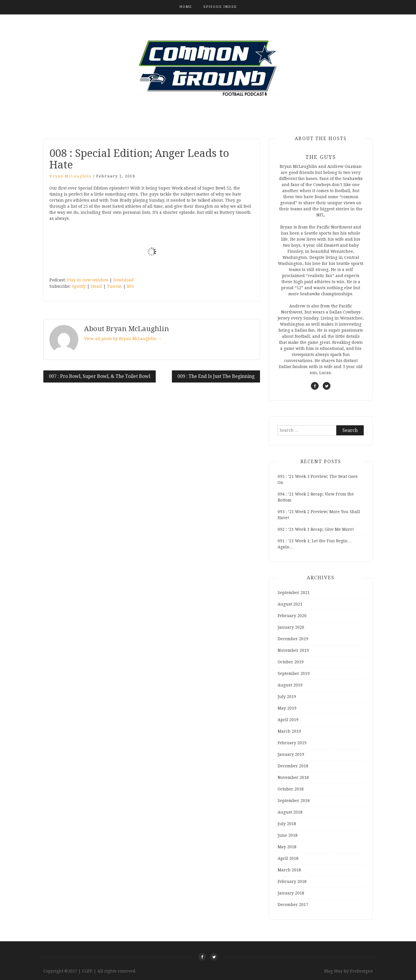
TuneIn (114, 286)
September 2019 (294, 673)
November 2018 (293, 777)
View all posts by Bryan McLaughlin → (123, 339)
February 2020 (292, 616)
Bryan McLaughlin (70, 176)
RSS (130, 286)
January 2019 (291, 754)
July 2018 (287, 824)
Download (123, 280)
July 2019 (287, 697)
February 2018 (292, 881)
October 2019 (291, 662)
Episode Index (220, 7)
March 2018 (289, 870)
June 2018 (288, 835)
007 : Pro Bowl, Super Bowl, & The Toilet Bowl (100, 376)
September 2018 (294, 801)
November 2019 (293, 650)
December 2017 (293, 905)
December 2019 (293, 639)
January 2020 (291, 627)
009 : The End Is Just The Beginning (216, 376)
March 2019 (289, 731)
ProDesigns (361, 971)
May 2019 (287, 708)
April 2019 (288, 720)
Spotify (79, 286)
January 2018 (291, 893)
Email (96, 286)
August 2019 (290, 685)
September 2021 (294, 593)
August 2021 (290, 604)
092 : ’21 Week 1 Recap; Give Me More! (316, 529)
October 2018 (291, 789)
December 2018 (293, 766)
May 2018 (287, 847)
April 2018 (288, 858)
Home (186, 7)
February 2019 (292, 743)
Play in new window (88, 280)
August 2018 (290, 812)
